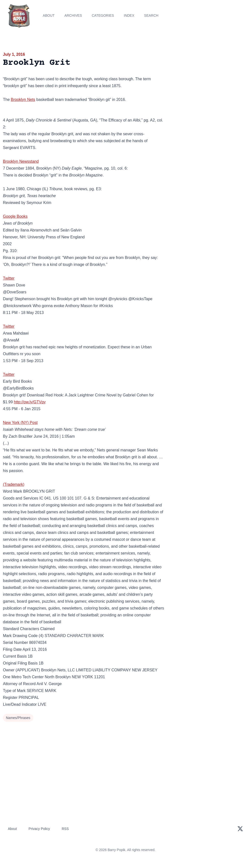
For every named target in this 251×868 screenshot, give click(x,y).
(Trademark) (14, 484)
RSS (65, 829)
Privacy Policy (39, 829)
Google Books (15, 216)
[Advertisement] (209, 86)
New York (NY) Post (20, 423)
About (49, 15)
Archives (73, 15)
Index (129, 15)
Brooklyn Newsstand (21, 161)
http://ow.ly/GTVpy (30, 402)
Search (151, 15)
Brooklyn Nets (23, 100)
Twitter (9, 278)
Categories (103, 15)
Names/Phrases (18, 718)
